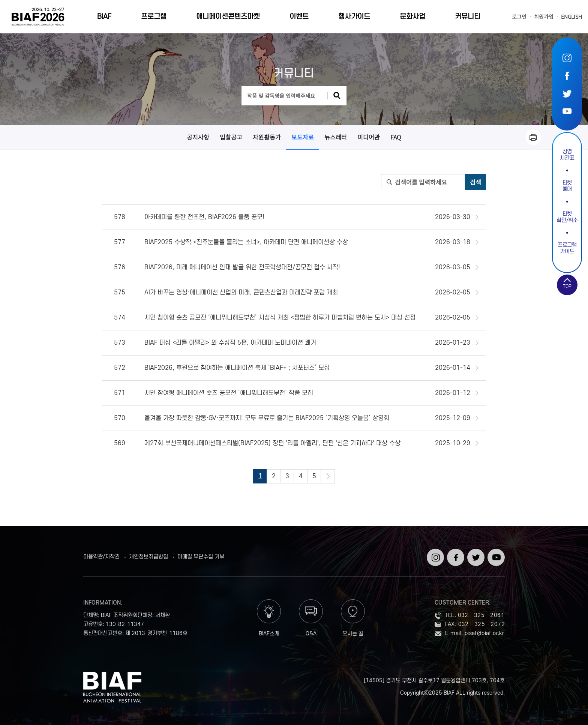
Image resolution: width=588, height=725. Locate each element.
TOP (567, 287)
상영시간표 (567, 155)
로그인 (519, 17)
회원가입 (544, 17)
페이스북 (567, 76)
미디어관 (369, 137)
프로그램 (154, 17)
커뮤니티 (468, 17)
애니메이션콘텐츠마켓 (228, 17)
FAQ (396, 137)
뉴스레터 (336, 137)
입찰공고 (231, 137)
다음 (328, 476)
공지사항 (198, 137)
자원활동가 (267, 137)
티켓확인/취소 (567, 217)
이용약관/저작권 (101, 557)
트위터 (567, 93)
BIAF (104, 17)
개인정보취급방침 (148, 557)
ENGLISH (571, 17)
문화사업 (412, 17)
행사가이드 (354, 17)
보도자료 (303, 137)
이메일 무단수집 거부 (201, 557)
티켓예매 (567, 186)
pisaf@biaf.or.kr (484, 633)
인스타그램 (567, 58)
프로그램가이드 (567, 248)
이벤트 (299, 17)
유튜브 (567, 111)
